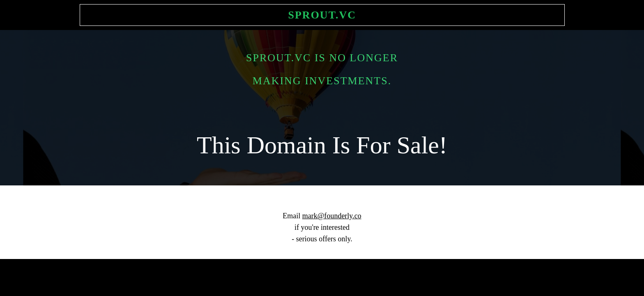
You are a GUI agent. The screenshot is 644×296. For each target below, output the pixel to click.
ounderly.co (344, 216)
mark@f (315, 216)
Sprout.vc (322, 15)
